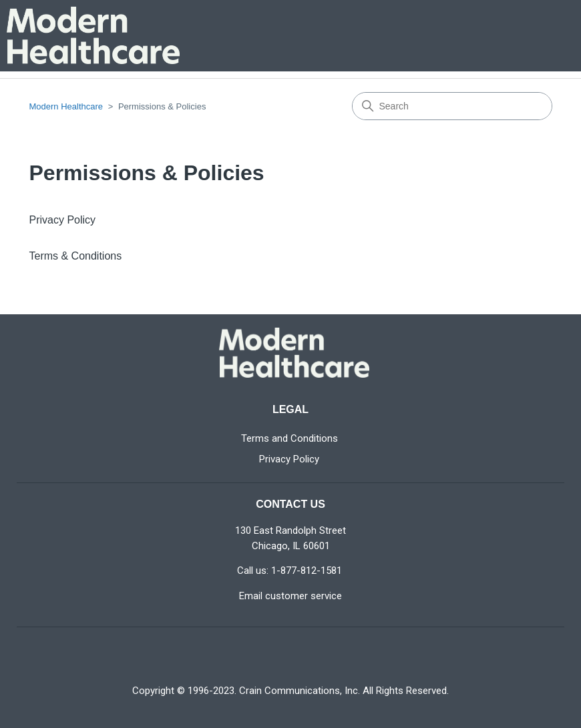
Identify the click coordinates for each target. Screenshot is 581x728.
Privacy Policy (63, 220)
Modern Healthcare (66, 106)
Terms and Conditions (289, 438)
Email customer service (290, 596)
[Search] (452, 106)
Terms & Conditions (76, 256)
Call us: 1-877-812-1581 (289, 571)
